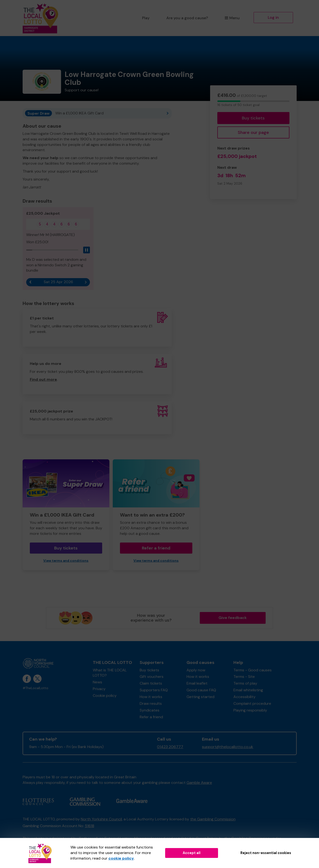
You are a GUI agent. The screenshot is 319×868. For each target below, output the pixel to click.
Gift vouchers (152, 677)
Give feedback (233, 618)
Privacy (99, 689)
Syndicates (150, 710)
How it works (151, 697)
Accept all (192, 853)
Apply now (196, 670)
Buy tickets (253, 118)
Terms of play (245, 683)
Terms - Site (244, 677)
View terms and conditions (66, 561)
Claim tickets (151, 683)
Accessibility (244, 697)
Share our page (253, 132)
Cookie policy (105, 696)
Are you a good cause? (187, 18)
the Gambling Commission (213, 819)
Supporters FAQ (154, 690)
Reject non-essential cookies (266, 853)
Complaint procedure (252, 703)
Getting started (200, 697)
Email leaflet (197, 683)
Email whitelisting (248, 690)
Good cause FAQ (201, 690)
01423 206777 (170, 747)
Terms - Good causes (253, 670)
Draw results (151, 703)
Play (146, 18)
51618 (90, 826)
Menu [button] (232, 18)
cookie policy (121, 858)
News (97, 682)
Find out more (43, 379)
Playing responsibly (250, 710)
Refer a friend (156, 548)
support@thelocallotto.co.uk (228, 747)
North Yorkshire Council (101, 819)
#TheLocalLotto (35, 688)
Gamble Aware (199, 783)
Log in (273, 17)
